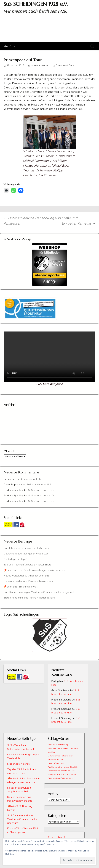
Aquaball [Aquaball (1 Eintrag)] (52, 745)
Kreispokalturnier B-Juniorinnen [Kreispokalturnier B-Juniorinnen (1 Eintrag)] (62, 774)
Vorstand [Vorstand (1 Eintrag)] (69, 778)
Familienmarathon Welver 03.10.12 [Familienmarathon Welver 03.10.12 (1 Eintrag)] (63, 767)
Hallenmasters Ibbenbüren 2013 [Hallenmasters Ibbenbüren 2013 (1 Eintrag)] (61, 771)
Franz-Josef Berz (65, 65)
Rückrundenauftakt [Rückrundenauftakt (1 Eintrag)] (56, 778)
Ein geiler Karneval (79, 223)
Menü (8, 46)
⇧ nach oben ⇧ (57, 837)
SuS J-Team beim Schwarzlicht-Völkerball (27, 548)
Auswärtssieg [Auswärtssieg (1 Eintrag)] (62, 745)
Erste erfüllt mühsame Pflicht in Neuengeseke (29, 598)
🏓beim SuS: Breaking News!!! (21, 587)
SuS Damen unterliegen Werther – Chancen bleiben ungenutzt (39, 592)
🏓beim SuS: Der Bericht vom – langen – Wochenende (34, 570)
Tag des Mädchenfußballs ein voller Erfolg (28, 565)
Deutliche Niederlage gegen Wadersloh (26, 554)
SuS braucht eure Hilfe (29, 479)
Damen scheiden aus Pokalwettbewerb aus (28, 581)
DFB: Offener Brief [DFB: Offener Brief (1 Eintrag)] (56, 763)
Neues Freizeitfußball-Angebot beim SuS (27, 576)
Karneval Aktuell (40, 65)
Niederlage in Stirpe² (15, 559)
